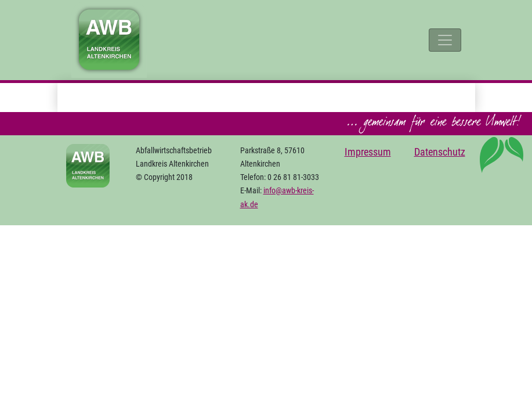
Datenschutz (440, 152)
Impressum (368, 152)
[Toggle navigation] (445, 40)
